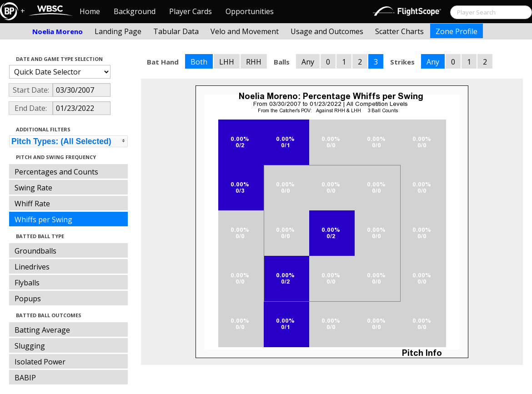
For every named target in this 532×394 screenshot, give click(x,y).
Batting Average (42, 330)
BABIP (25, 378)
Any (308, 62)
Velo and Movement (245, 31)
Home (90, 11)
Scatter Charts (399, 31)
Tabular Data (176, 31)
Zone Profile (457, 31)
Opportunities (250, 11)
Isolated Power (40, 362)
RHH (254, 62)
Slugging (30, 346)
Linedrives (32, 267)
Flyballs (27, 283)
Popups (28, 299)
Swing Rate (33, 188)
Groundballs (35, 251)
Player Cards (191, 11)
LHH (227, 62)
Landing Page (118, 31)
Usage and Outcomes (327, 31)
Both (199, 62)
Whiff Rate (32, 204)
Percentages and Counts (56, 172)
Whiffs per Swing (43, 219)
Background (135, 11)
